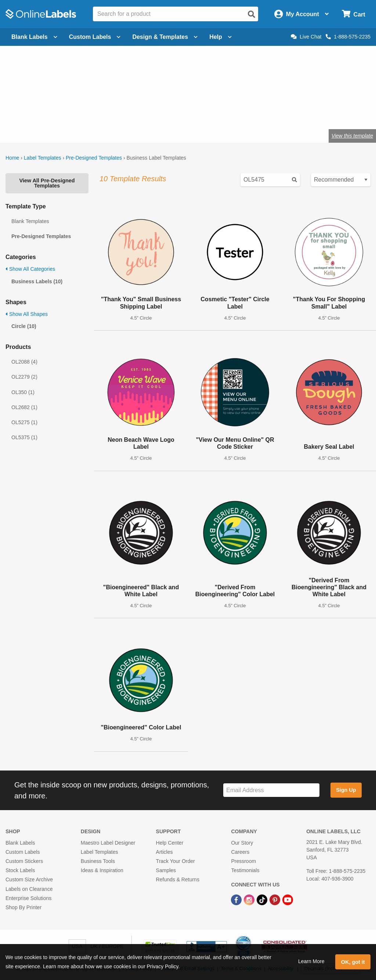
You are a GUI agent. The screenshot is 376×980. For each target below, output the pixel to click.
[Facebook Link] (237, 900)
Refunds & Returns (178, 879)
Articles (164, 852)
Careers (240, 852)
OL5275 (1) (24, 422)
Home (12, 158)
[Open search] (252, 14)
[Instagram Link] (250, 900)
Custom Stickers (24, 861)
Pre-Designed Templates (94, 158)
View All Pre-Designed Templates (47, 183)
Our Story (242, 843)
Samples (166, 870)
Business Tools (98, 861)
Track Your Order (176, 861)
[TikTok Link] (263, 900)
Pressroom (243, 861)
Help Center (170, 843)
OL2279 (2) (24, 377)
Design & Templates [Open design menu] (165, 37)
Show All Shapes (27, 314)
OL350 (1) (23, 392)
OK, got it (353, 962)
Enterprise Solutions (28, 898)
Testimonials (245, 870)
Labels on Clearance (29, 889)
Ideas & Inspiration (102, 870)
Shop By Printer (23, 907)
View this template (352, 136)
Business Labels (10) (37, 281)
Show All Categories (30, 269)
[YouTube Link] (288, 900)
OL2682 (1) (24, 407)
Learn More (311, 961)
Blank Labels (20, 843)
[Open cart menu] (353, 14)
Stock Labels (20, 870)
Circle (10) (24, 326)
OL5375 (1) (24, 437)
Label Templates (43, 158)
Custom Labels (23, 852)
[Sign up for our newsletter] (271, 790)
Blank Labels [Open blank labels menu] (34, 37)
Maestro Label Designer (108, 843)
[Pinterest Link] (276, 900)
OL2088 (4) (24, 362)
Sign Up (346, 790)
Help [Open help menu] (220, 37)
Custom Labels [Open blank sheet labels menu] (95, 37)
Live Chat (306, 37)
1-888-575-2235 (348, 37)
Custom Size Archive (29, 879)
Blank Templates (30, 221)
